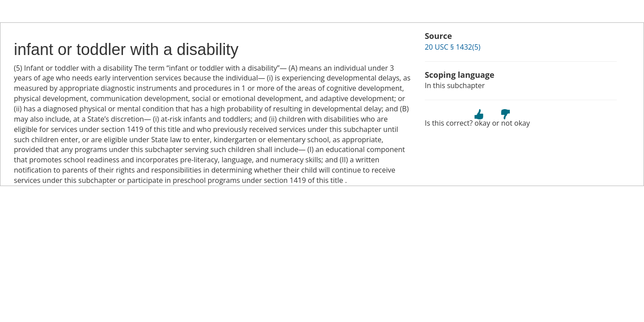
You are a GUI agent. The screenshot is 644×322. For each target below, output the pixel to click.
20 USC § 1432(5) (453, 47)
